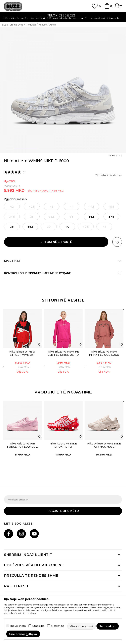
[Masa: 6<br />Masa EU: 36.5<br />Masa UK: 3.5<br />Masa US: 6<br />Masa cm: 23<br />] (91, 217)
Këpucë (43, 25)
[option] (63, 17)
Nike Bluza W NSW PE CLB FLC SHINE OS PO (63, 353)
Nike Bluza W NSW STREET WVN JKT (22, 353)
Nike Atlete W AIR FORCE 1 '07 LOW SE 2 (22, 445)
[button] (117, 242)
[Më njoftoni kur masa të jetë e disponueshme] (12, 206)
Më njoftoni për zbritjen (108, 175)
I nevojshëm (18, 626)
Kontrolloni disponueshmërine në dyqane (61, 273)
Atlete (53, 25)
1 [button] (25, 149)
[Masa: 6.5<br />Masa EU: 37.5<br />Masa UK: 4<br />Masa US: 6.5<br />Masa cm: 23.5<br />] (111, 217)
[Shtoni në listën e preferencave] (40, 344)
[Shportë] (107, 8)
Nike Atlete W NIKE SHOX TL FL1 (63, 445)
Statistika (38, 626)
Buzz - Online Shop (13, 25)
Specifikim (61, 261)
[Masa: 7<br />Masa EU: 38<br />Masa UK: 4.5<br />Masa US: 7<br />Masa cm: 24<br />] (12, 227)
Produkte (31, 25)
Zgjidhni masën (15, 199)
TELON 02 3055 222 (63, 15)
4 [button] (101, 149)
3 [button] (76, 149)
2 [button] (50, 149)
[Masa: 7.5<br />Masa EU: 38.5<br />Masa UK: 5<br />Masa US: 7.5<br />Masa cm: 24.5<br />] (30, 227)
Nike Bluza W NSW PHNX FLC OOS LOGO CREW (104, 355)
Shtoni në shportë (56, 242)
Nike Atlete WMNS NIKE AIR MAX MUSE (104, 445)
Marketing (58, 626)
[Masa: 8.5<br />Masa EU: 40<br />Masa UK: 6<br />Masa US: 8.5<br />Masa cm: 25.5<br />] (67, 227)
